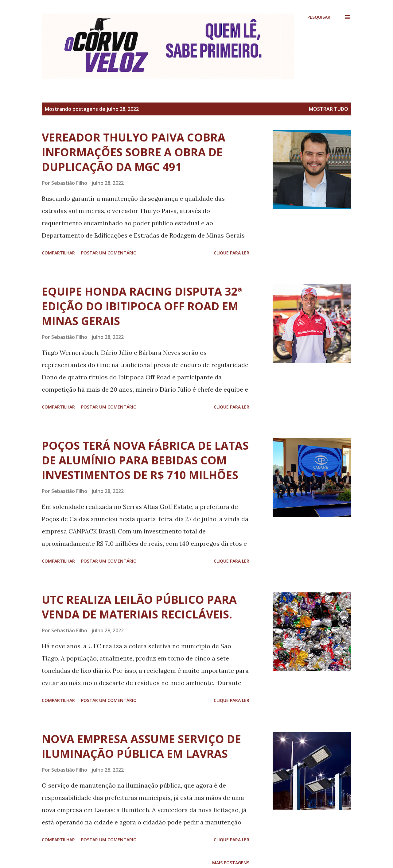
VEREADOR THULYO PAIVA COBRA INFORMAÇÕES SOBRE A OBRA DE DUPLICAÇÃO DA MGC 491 (134, 152)
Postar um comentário (109, 253)
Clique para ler (232, 253)
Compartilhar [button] (58, 253)
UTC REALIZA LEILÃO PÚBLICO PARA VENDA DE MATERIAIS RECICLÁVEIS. (139, 607)
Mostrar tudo (329, 109)
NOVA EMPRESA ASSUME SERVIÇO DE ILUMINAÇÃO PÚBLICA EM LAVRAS (141, 746)
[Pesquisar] (319, 17)
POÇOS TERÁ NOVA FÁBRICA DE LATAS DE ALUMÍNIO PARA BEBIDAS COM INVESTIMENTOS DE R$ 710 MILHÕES (145, 460)
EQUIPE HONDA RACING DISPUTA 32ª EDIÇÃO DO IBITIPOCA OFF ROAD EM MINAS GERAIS (142, 306)
